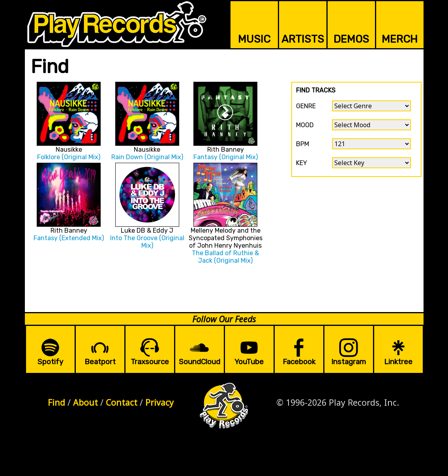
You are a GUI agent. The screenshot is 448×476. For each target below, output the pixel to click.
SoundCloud (200, 362)
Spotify (50, 362)
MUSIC (254, 39)
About (85, 402)
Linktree (398, 362)
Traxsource (150, 362)
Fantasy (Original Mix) (226, 157)
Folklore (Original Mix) (69, 157)
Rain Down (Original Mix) (147, 157)
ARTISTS (303, 39)
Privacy (159, 402)
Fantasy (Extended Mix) (69, 238)
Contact (122, 402)
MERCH (400, 39)
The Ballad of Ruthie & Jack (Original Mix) (225, 257)
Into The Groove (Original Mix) (147, 242)
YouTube (249, 362)
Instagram (349, 362)
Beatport (100, 362)
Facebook (299, 362)
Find (56, 402)
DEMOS (351, 39)
